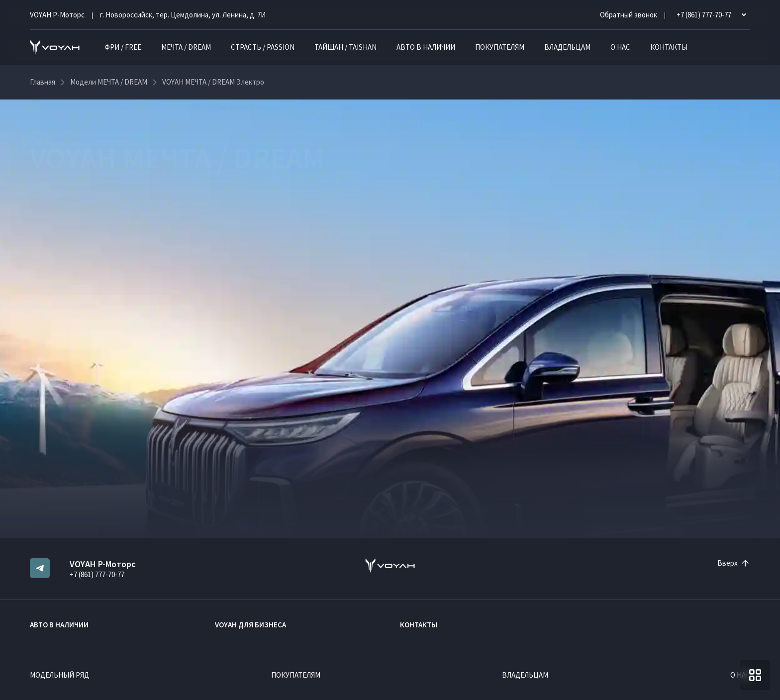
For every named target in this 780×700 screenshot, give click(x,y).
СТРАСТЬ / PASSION (263, 47)
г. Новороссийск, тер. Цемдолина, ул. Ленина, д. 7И (183, 15)
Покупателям (500, 47)
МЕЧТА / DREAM (186, 47)
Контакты (669, 47)
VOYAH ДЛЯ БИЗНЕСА (250, 625)
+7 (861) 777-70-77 (97, 574)
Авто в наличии (426, 47)
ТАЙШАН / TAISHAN (345, 47)
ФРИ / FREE (123, 47)
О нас (620, 47)
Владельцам (567, 47)
